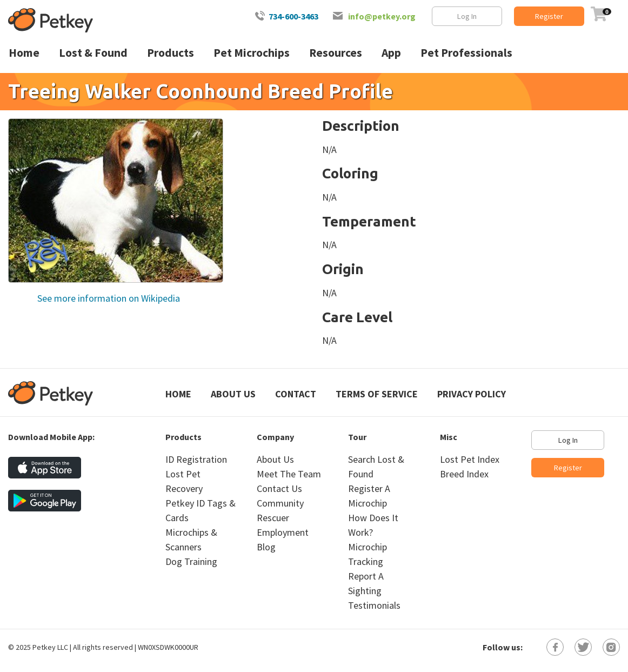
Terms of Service (377, 394)
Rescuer (273, 518)
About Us (233, 394)
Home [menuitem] (24, 53)
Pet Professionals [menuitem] (466, 53)
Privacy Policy (472, 394)
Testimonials (374, 605)
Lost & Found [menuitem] (93, 53)
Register (549, 16)
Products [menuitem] (171, 53)
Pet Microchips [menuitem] (252, 53)
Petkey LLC (50, 647)
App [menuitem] (391, 53)
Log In (467, 16)
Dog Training (191, 561)
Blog (266, 547)
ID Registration (196, 459)
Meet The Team (289, 474)
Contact (296, 394)
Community (280, 503)
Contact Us (279, 488)
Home (178, 394)
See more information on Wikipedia (108, 298)
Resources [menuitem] (336, 53)
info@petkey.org (382, 16)
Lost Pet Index (470, 459)
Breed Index (464, 474)
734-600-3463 (293, 16)
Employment (283, 532)
